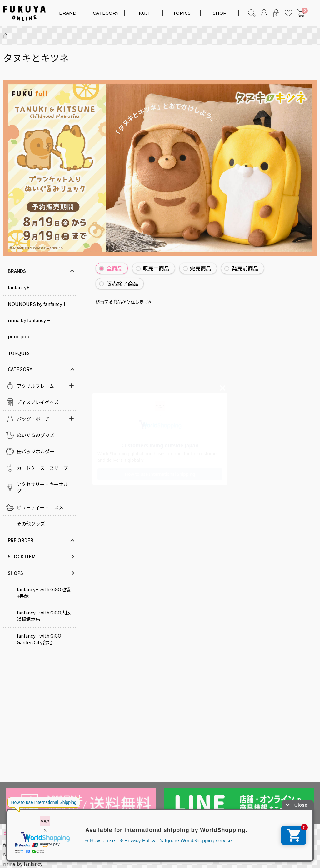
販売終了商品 (122, 284)
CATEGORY (106, 13)
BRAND (68, 13)
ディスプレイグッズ (38, 402)
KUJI (144, 13)
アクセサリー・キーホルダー (42, 487)
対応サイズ (181, 858)
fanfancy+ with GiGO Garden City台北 (39, 639)
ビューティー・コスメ (40, 507)
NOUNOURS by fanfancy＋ (37, 304)
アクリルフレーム (35, 386)
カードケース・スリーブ (42, 468)
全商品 (115, 268)
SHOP (220, 13)
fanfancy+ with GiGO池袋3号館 (44, 593)
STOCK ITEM (22, 556)
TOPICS (182, 13)
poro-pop (19, 336)
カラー (123, 858)
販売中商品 (156, 268)
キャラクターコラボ (242, 858)
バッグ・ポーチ (33, 419)
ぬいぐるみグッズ (36, 435)
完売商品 (201, 268)
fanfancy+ (19, 287)
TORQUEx (19, 353)
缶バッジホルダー (36, 451)
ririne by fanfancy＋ (29, 320)
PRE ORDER (21, 540)
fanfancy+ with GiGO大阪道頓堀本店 (44, 616)
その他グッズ (31, 524)
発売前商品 (245, 268)
